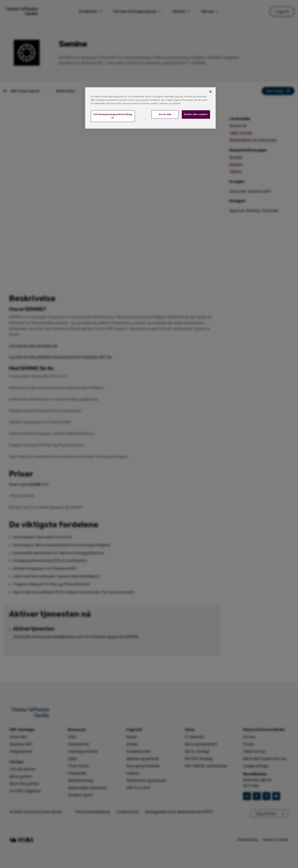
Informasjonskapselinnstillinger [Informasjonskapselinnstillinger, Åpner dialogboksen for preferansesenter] (113, 116)
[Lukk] (210, 92)
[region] (150, 108)
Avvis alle (165, 114)
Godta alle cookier (196, 114)
